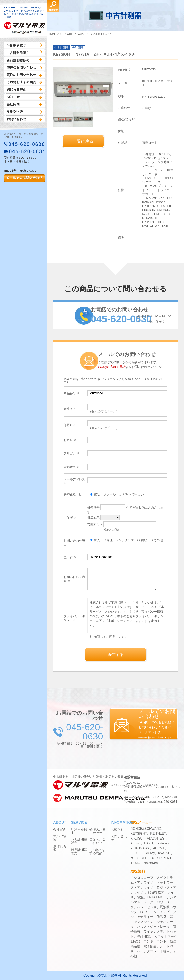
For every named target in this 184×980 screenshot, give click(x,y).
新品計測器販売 (24, 60)
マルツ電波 (60, 838)
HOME (53, 34)
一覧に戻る (83, 141)
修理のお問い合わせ (24, 68)
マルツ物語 (24, 112)
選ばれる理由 (24, 90)
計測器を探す (24, 46)
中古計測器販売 (24, 53)
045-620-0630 (25, 144)
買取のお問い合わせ (24, 75)
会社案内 (24, 104)
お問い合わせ (24, 119)
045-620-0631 (25, 151)
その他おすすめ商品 (24, 82)
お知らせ (24, 97)
